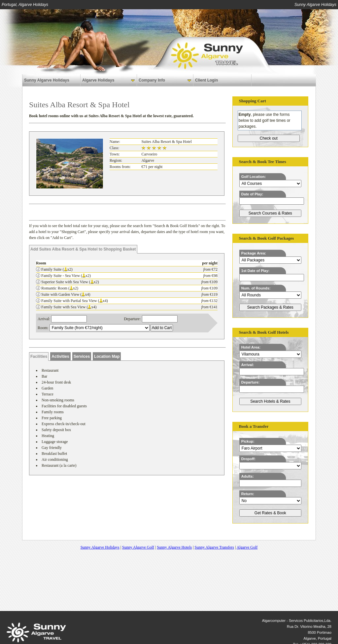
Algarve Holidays (108, 80)
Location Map (107, 356)
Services (82, 356)
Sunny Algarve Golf (138, 547)
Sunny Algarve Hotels (174, 547)
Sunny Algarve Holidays (47, 80)
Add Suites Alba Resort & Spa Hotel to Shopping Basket (83, 249)
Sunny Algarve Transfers (214, 547)
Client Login (206, 80)
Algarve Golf (247, 547)
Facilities (39, 356)
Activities (60, 356)
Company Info (165, 80)
